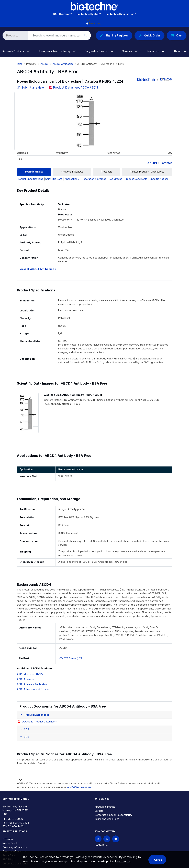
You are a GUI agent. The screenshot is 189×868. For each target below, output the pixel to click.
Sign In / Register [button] (114, 35)
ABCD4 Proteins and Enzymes (34, 689)
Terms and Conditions (107, 819)
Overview (8, 839)
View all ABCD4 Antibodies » (38, 269)
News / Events (10, 843)
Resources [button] (156, 51)
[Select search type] (15, 35)
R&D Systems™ (63, 14)
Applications (72, 179)
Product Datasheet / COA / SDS (76, 87)
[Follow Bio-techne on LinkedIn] (98, 839)
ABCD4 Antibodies (63, 64)
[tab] (34, 172)
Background (116, 179)
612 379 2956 (15, 819)
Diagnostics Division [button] (99, 51)
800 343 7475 (21, 823)
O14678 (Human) (69, 658)
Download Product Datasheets (39, 722)
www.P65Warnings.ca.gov (79, 787)
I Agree (157, 860)
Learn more (123, 861)
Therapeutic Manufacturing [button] (57, 51)
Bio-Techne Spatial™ (88, 14)
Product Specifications (30, 179)
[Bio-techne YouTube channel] (116, 839)
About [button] (180, 51)
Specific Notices (159, 179)
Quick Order (149, 36)
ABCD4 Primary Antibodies (32, 684)
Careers (99, 811)
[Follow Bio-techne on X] (107, 839)
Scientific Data (54, 179)
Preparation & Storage (94, 179)
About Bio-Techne (105, 807)
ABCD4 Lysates (26, 679)
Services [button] (130, 51)
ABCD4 (45, 64)
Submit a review (31, 87)
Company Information (15, 847)
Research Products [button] (16, 51)
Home (19, 64)
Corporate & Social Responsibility (113, 815)
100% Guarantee (161, 163)
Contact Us (101, 845)
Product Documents (136, 179)
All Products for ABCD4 (30, 674)
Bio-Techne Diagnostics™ (120, 14)
